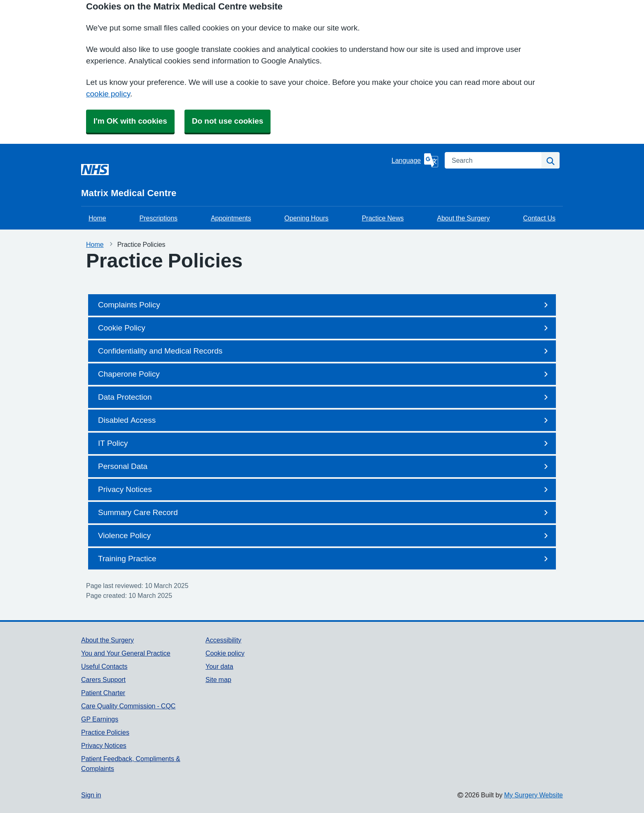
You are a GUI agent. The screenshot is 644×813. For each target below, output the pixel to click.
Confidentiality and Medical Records (324, 351)
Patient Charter (103, 693)
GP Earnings (100, 719)
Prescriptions (159, 218)
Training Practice (324, 559)
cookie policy (108, 94)
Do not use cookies (227, 121)
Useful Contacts (104, 666)
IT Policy (324, 443)
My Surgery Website (533, 795)
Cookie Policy (324, 328)
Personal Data (324, 466)
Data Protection (324, 397)
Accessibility (223, 640)
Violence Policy (324, 536)
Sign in (91, 795)
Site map (218, 679)
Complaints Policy (324, 305)
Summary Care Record (324, 513)
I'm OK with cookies (130, 121)
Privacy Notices (324, 490)
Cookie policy (225, 653)
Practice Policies (105, 732)
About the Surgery (463, 218)
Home (97, 218)
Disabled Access (324, 420)
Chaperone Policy (324, 374)
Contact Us (539, 218)
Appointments (231, 218)
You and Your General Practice (126, 653)
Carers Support (103, 679)
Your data (219, 666)
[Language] (415, 160)
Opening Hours (307, 218)
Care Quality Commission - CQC (128, 706)
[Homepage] (235, 175)
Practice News (383, 218)
